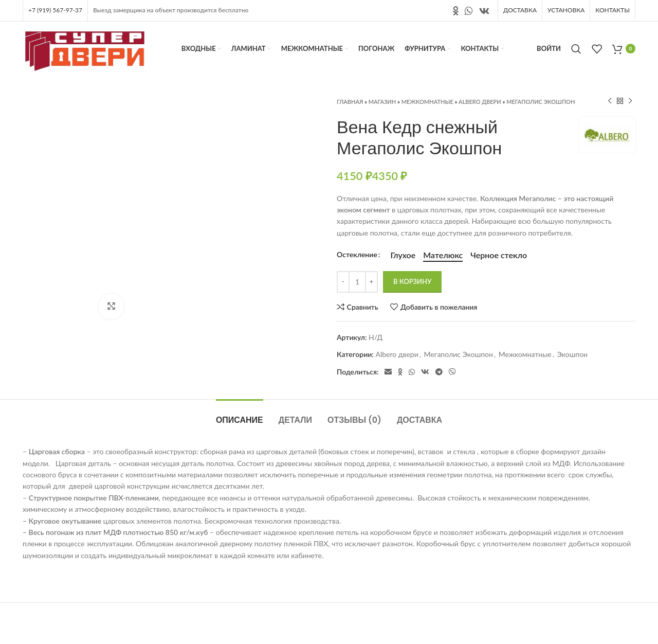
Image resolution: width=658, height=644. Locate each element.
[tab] (240, 415)
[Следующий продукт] (630, 101)
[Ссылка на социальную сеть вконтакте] (484, 11)
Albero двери (480, 102)
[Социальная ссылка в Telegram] (439, 372)
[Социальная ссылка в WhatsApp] (469, 11)
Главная (350, 102)
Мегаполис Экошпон (541, 102)
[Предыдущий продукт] (610, 101)
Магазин (382, 102)
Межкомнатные (427, 102)
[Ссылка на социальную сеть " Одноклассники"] (456, 11)
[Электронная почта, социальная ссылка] (388, 372)
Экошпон (572, 354)
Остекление (357, 254)
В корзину (412, 281)
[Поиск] (576, 49)
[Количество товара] (357, 282)
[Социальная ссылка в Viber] (452, 372)
